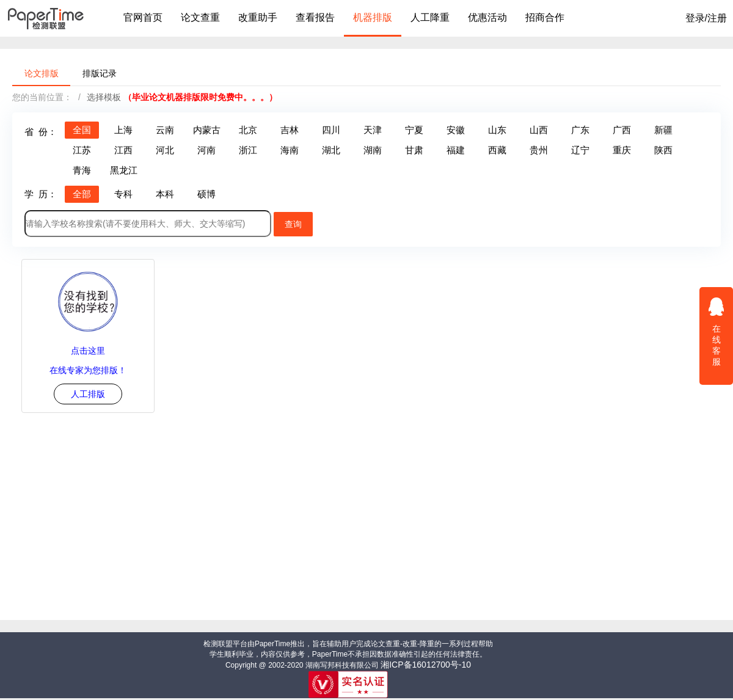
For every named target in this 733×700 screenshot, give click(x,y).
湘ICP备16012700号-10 (426, 665)
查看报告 (315, 17)
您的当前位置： (42, 97)
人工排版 (88, 394)
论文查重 (200, 17)
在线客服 (717, 331)
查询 (293, 224)
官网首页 (143, 17)
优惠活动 (487, 17)
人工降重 (430, 17)
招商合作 (545, 17)
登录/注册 (706, 18)
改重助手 (258, 17)
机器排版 (373, 17)
